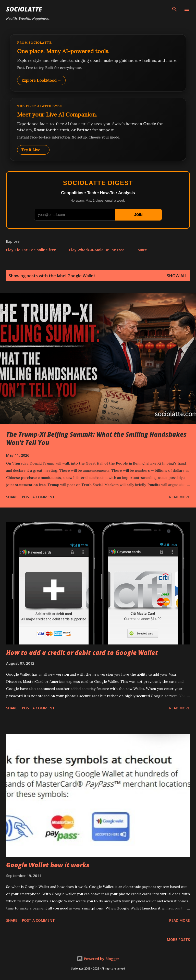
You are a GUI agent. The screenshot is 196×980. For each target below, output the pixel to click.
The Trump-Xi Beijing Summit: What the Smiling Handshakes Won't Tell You (96, 438)
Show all (177, 276)
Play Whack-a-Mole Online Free (97, 250)
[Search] (175, 9)
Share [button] (12, 497)
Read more (180, 497)
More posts (178, 939)
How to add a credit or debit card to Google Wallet (82, 653)
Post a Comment (38, 497)
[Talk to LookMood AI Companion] (98, 129)
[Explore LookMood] (98, 63)
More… (144, 250)
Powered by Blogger (98, 959)
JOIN (138, 215)
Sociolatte (24, 9)
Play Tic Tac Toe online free (31, 250)
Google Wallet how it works (48, 865)
